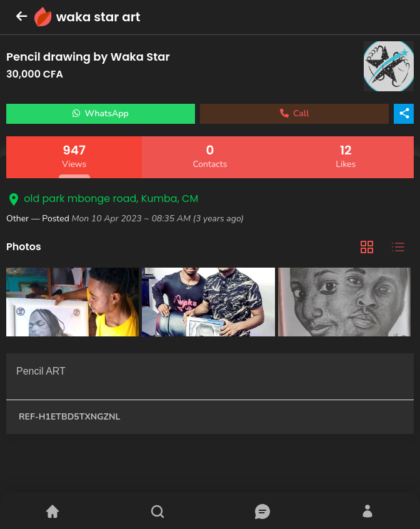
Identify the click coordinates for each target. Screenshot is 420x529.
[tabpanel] (210, 304)
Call (295, 113)
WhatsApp (101, 113)
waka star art (98, 17)
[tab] (367, 247)
